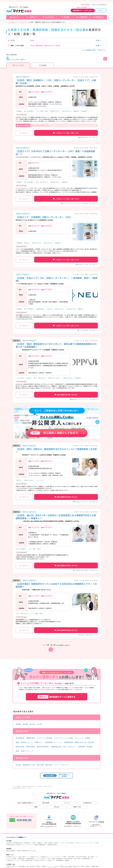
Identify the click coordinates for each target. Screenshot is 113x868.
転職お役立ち (100, 17)
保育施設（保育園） (86, 747)
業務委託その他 (29, 765)
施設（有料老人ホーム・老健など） (30, 742)
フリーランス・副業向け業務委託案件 (36, 845)
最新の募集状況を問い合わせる (66, 395)
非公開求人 (17, 60)
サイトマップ (67, 803)
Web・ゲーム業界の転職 (19, 866)
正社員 (18, 765)
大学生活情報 (71, 857)
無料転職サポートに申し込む (82, 10)
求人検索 (66, 17)
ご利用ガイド (33, 17)
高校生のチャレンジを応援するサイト (40, 857)
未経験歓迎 (19, 111)
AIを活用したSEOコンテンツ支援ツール (44, 860)
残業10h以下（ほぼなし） (55, 378)
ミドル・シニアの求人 (94, 843)
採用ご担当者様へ (86, 4)
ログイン (101, 10)
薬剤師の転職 (95, 866)
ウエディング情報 (12, 859)
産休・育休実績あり (29, 111)
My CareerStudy (68, 859)
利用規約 (36, 807)
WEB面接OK (84, 111)
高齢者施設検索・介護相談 (62, 860)
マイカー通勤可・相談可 (42, 111)
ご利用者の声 (83, 17)
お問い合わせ (57, 807)
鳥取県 (18, 724)
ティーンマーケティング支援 (59, 857)
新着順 (43, 65)
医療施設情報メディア (88, 859)
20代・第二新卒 (30, 866)
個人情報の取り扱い (88, 803)
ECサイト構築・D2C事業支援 (55, 859)
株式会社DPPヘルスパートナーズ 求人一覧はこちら (85, 399)
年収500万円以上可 (67, 111)
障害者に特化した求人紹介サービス (16, 845)
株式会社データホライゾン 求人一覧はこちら (86, 502)
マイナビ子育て (42, 859)
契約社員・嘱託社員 (44, 765)
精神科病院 (20, 747)
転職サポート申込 (77, 807)
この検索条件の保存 (89, 50)
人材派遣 (8, 866)
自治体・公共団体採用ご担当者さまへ (26, 803)
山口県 (39, 724)
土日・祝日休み (20, 378)
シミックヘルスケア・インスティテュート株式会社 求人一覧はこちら (80, 203)
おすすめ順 (18, 65)
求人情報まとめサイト (12, 857)
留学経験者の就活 (18, 843)
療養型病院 (31, 738)
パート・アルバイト (62, 765)
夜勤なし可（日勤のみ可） (23, 77)
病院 (17, 751)
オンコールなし (40, 480)
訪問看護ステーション (54, 742)
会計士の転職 (68, 866)
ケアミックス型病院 (44, 738)
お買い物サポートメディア (14, 860)
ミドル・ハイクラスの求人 (67, 843)
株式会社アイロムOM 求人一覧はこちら (88, 264)
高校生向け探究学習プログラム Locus (26, 851)
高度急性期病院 (43, 747)
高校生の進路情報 (11, 851)
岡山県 (32, 724)
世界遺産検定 (21, 859)
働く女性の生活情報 (81, 857)
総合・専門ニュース (24, 857)
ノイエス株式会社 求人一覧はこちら (88, 330)
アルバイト (78, 843)
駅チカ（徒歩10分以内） (42, 182)
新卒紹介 (38, 866)
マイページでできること (100, 4)
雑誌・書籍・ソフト (93, 857)
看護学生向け (28, 843)
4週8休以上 (27, 243)
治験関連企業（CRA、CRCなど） (63, 747)
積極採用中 (76, 111)
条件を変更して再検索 (57, 775)
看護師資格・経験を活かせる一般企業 (79, 742)
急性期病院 (20, 738)
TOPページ (16, 17)
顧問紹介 (88, 866)
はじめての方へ (50, 17)
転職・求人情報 (48, 843)
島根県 (25, 724)
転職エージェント (47, 866)
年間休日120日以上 (55, 111)
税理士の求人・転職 (79, 866)
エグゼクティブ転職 (58, 866)
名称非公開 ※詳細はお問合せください (88, 635)
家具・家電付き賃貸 (27, 860)
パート (85, 843)
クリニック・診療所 (83, 738)
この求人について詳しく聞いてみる (66, 133)
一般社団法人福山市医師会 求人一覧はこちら (86, 570)
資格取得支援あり (40, 309)
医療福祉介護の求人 (52, 845)
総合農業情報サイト (31, 859)
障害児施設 (31, 747)
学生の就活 (9, 843)
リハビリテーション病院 (63, 738)
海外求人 (56, 843)
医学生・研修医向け (38, 843)
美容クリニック (27, 751)
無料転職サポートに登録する (57, 697)
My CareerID (77, 859)
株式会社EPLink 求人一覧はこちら (89, 138)
